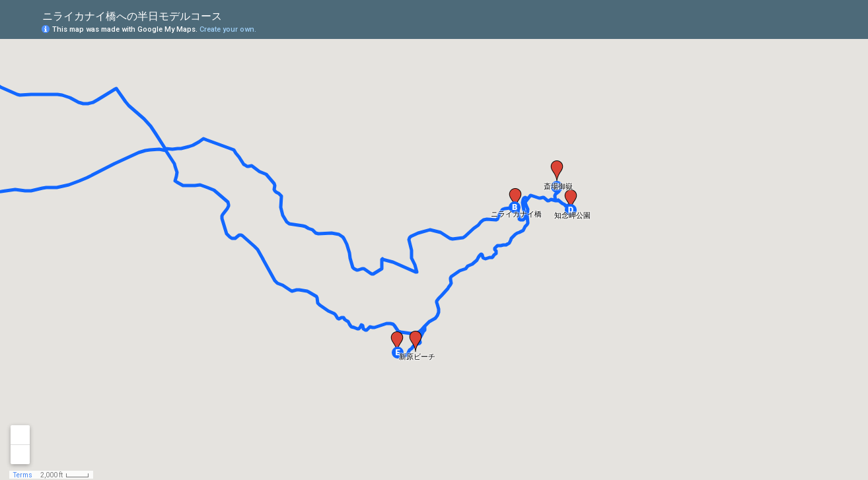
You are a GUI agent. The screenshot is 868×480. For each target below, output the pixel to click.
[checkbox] (232, 15)
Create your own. (228, 29)
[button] (515, 207)
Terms (23, 475)
